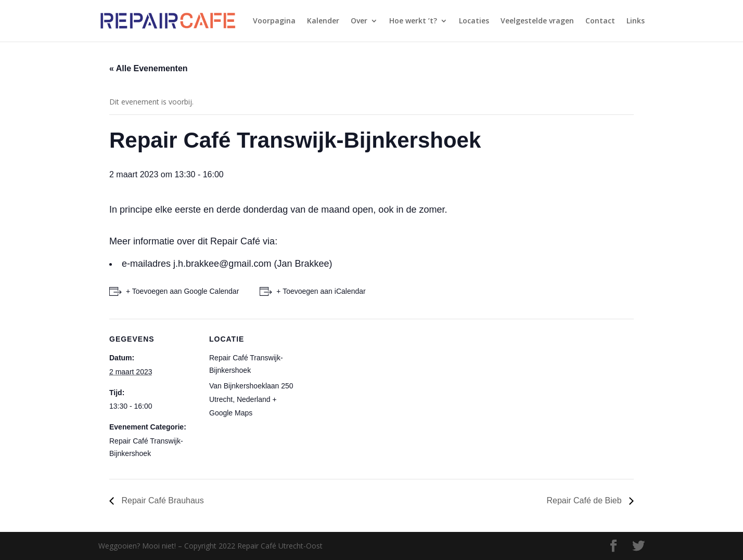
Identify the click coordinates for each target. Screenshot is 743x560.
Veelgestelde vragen (537, 21)
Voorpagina (274, 21)
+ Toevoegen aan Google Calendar (182, 291)
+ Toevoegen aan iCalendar (321, 291)
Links (636, 21)
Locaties (474, 21)
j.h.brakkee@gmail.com (222, 264)
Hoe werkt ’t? (413, 21)
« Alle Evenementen (149, 68)
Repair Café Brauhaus (162, 500)
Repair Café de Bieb (585, 500)
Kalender (323, 21)
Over (359, 21)
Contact (600, 21)
